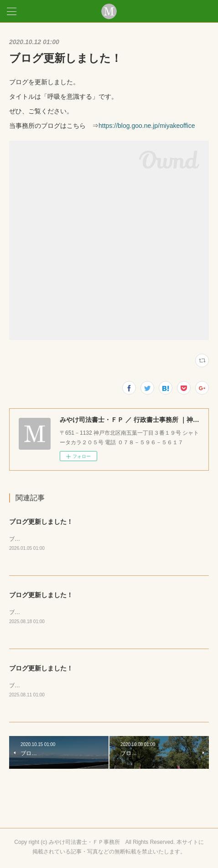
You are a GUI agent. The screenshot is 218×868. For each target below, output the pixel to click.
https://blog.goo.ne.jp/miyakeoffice (147, 126)
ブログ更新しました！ (41, 522)
